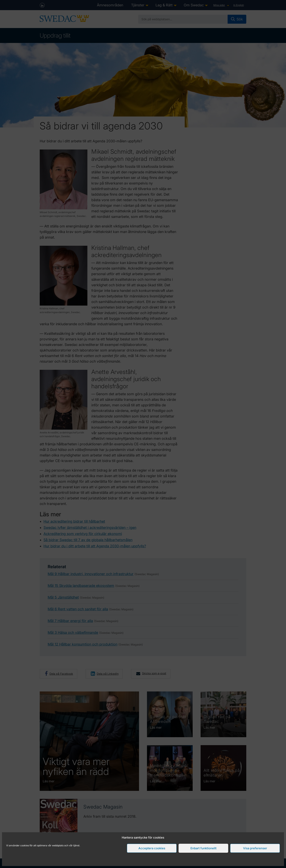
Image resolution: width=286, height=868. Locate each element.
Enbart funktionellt (203, 848)
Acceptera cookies (152, 848)
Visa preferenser (255, 848)
